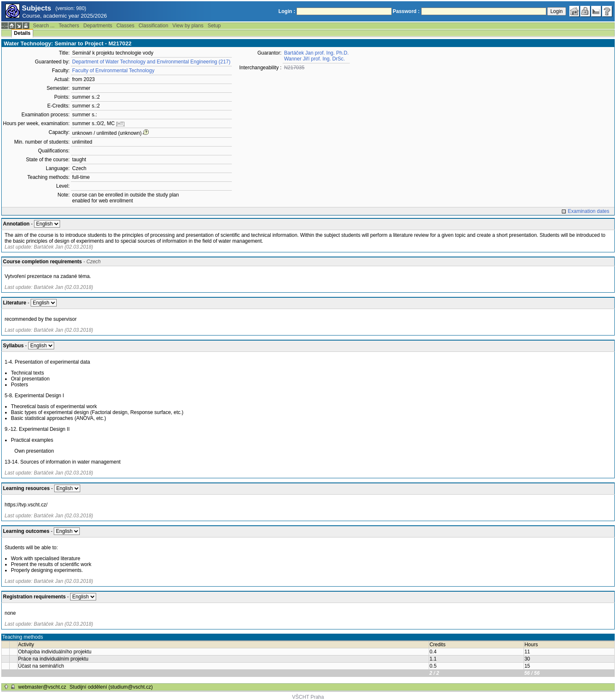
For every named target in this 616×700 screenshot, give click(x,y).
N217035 (294, 68)
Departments (98, 26)
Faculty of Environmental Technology (113, 71)
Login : (287, 11)
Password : (406, 11)
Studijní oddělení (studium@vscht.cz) (111, 687)
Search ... (43, 26)
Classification (153, 26)
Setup (214, 26)
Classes (125, 26)
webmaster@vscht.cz (42, 687)
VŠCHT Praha (308, 697)
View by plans (188, 26)
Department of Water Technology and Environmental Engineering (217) (151, 62)
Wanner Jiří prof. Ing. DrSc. (314, 59)
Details (22, 33)
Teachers (69, 26)
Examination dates (588, 211)
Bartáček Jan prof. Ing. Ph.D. (316, 53)
